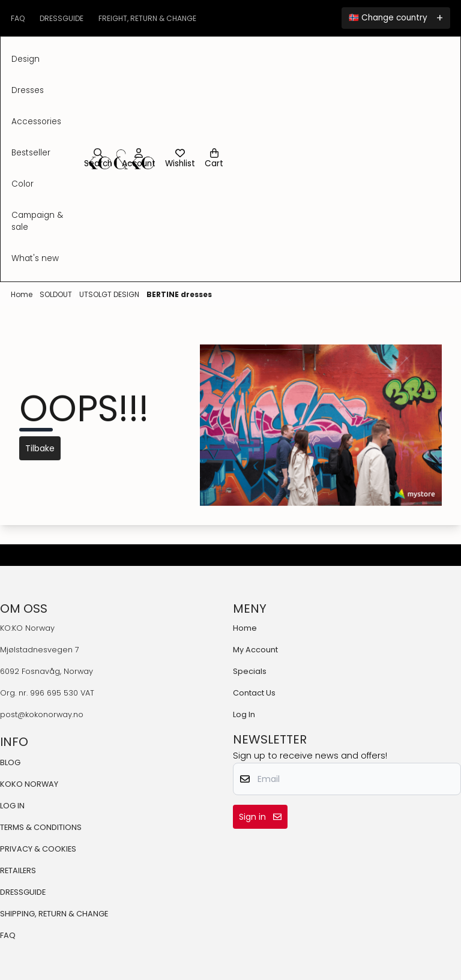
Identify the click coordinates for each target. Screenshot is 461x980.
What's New (35, 258)
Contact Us (254, 693)
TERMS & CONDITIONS (41, 827)
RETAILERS (18, 870)
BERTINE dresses (179, 294)
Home (23, 294)
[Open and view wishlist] (180, 159)
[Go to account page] (139, 159)
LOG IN (12, 806)
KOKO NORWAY (29, 784)
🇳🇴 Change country (388, 18)
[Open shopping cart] (214, 159)
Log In (244, 714)
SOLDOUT (57, 294)
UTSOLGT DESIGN (110, 294)
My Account (255, 650)
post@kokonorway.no (42, 714)
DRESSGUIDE (23, 892)
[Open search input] (98, 159)
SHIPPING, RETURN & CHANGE (54, 914)
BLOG (10, 762)
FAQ (8, 935)
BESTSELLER (31, 153)
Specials (250, 671)
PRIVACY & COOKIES (38, 849)
